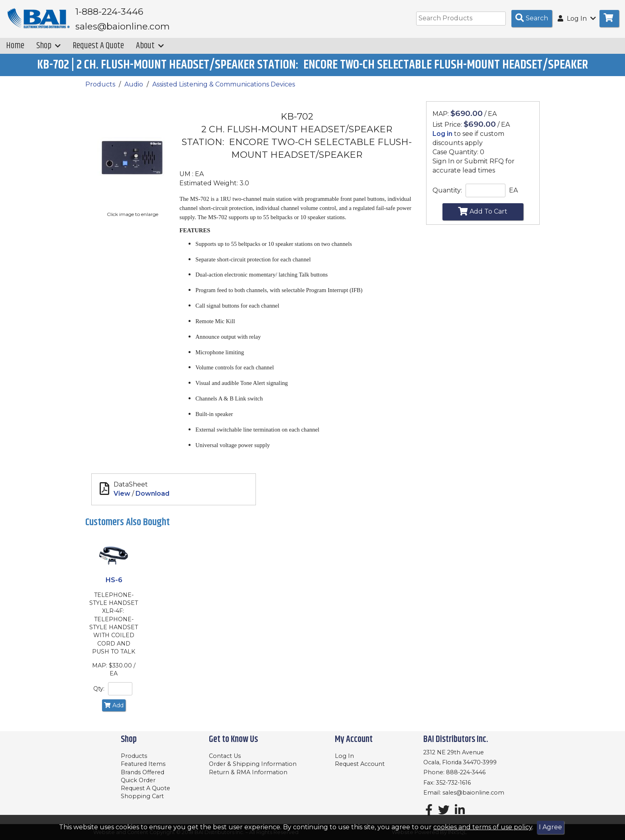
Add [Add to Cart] (114, 710)
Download (152, 499)
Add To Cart (483, 217)
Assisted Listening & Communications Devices (224, 90)
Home (15, 51)
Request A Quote (98, 51)
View (122, 499)
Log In (344, 756)
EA (513, 195)
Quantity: (447, 195)
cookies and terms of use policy (483, 827)
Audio (134, 90)
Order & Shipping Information (253, 764)
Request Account (360, 764)
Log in (442, 139)
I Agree (550, 827)
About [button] (150, 51)
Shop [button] (48, 51)
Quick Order (138, 780)
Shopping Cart (142, 796)
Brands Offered (142, 772)
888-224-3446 (466, 772)
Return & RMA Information (248, 772)
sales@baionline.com (473, 793)
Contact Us (225, 756)
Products (100, 90)
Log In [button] (577, 19)
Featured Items (143, 764)
